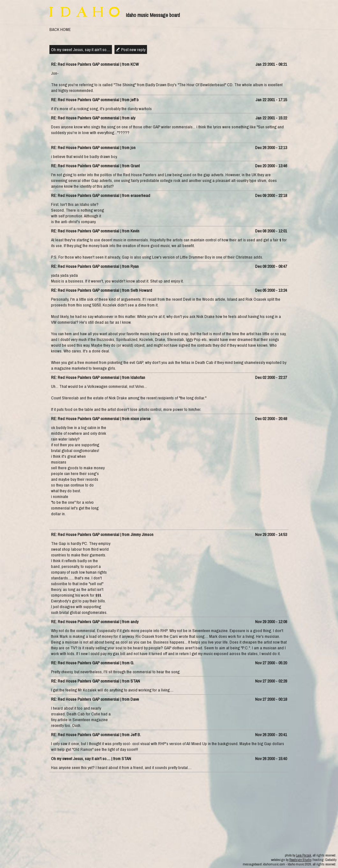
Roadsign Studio (300, 860)
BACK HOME (60, 29)
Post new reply (133, 49)
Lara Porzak (304, 855)
